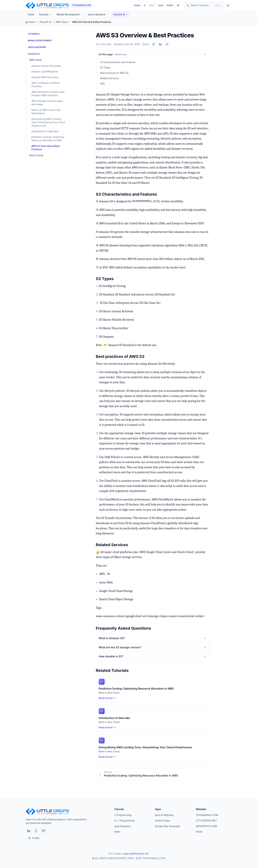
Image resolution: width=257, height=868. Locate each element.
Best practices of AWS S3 (114, 73)
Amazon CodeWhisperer (45, 72)
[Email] (43, 831)
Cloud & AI (121, 14)
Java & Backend (98, 14)
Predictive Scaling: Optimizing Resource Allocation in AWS (48, 139)
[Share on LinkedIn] (160, 44)
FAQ (102, 84)
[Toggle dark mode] (228, 5)
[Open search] (204, 5)
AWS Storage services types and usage (47, 103)
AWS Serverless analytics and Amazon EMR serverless (48, 94)
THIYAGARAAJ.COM (207, 815)
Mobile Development (70, 14)
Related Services (109, 78)
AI (178, 5)
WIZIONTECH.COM (206, 826)
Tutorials (46, 14)
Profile (34, 838)
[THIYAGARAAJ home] (59, 5)
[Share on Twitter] (154, 44)
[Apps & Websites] (36, 831)
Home (137, 5)
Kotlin (170, 5)
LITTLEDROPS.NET (206, 821)
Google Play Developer (168, 826)
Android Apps (163, 821)
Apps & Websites (164, 815)
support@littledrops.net (136, 854)
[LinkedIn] (29, 831)
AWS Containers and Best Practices (45, 85)
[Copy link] (167, 44)
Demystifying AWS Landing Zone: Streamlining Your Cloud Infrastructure (48, 122)
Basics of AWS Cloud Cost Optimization (46, 112)
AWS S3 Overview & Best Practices (45, 148)
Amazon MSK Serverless (45, 77)
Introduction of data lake (45, 131)
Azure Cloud (36, 155)
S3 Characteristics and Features (118, 62)
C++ (152, 5)
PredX (199, 832)
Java (161, 5)
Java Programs (122, 826)
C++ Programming (124, 821)
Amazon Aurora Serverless (46, 66)
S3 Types (105, 68)
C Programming (123, 815)
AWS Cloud (62, 22)
